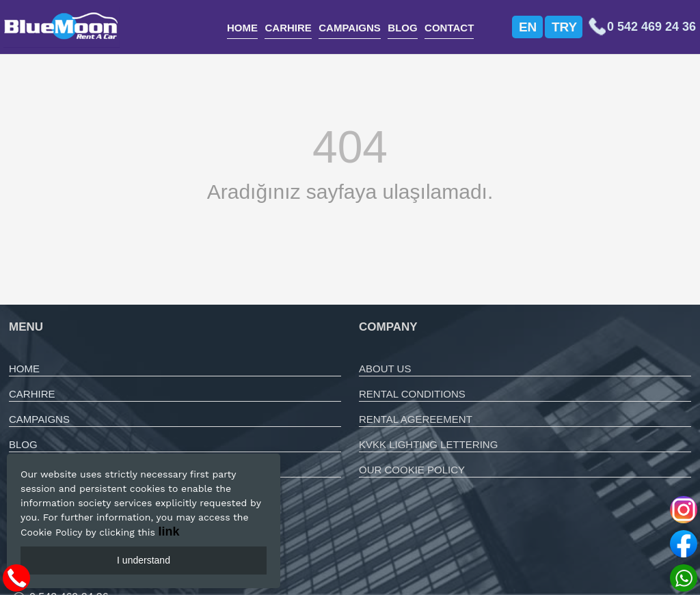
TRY (564, 27)
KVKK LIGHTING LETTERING (428, 444)
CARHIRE (288, 28)
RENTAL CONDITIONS (412, 394)
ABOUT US (385, 369)
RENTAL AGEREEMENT (416, 419)
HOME (242, 28)
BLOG (402, 28)
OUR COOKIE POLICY (412, 470)
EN (528, 27)
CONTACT (449, 28)
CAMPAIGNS (350, 28)
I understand (144, 560)
